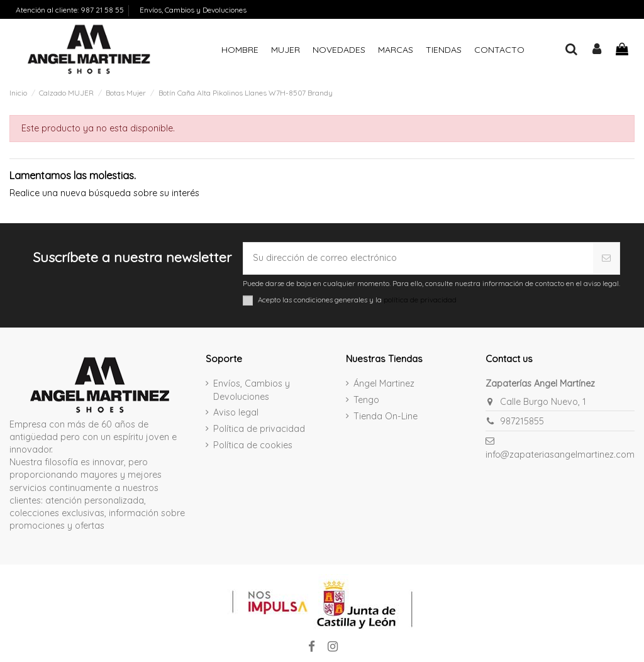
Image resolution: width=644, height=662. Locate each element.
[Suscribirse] (607, 258)
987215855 (522, 421)
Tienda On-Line (386, 416)
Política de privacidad (259, 429)
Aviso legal (236, 412)
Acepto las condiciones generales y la (357, 300)
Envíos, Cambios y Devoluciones (193, 10)
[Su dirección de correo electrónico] (418, 258)
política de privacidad (420, 300)
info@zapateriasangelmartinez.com (560, 455)
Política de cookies (253, 445)
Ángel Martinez (384, 383)
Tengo (366, 400)
